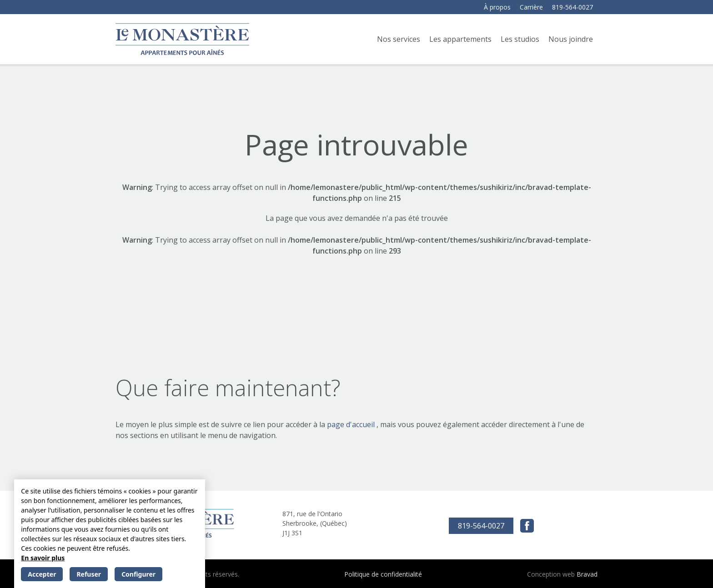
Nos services (399, 39)
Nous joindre (571, 39)
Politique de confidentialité (383, 574)
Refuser (89, 574)
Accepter (42, 574)
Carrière (531, 7)
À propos (497, 7)
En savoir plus (43, 558)
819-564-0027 (572, 7)
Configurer (138, 574)
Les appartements (460, 39)
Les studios (520, 39)
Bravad (587, 574)
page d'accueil (352, 424)
